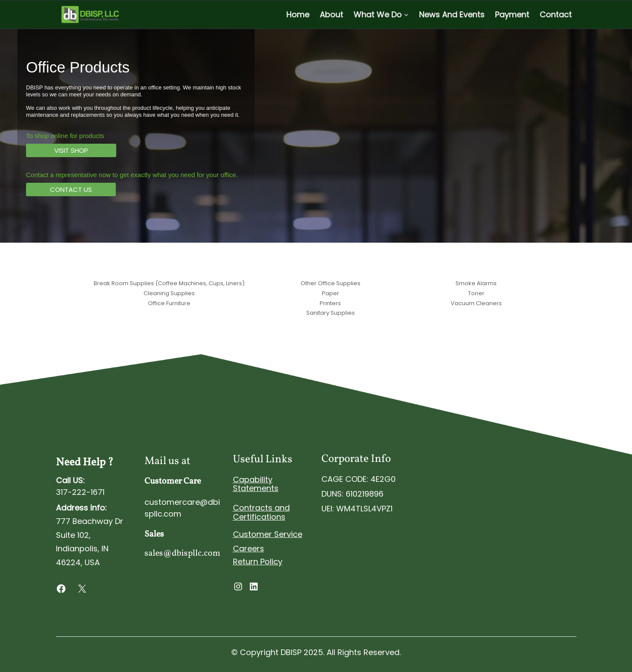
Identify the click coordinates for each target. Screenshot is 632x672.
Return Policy (258, 562)
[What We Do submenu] (406, 15)
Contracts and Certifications (261, 512)
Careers (249, 548)
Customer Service (268, 534)
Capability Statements (256, 484)
